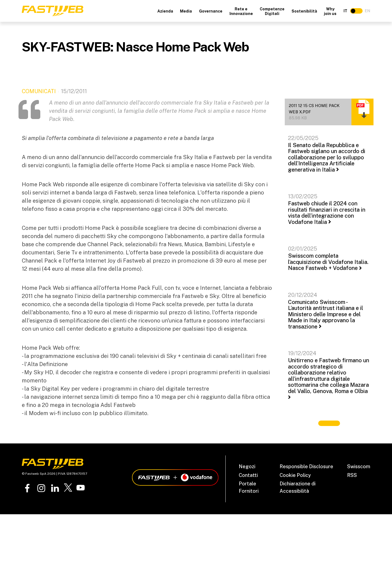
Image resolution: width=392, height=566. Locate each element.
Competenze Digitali (272, 11)
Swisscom (359, 466)
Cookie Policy (295, 475)
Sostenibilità (304, 11)
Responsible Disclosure (306, 466)
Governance (211, 11)
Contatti (248, 475)
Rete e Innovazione (241, 11)
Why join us (330, 11)
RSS (352, 475)
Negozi (247, 466)
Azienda (165, 11)
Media (186, 11)
